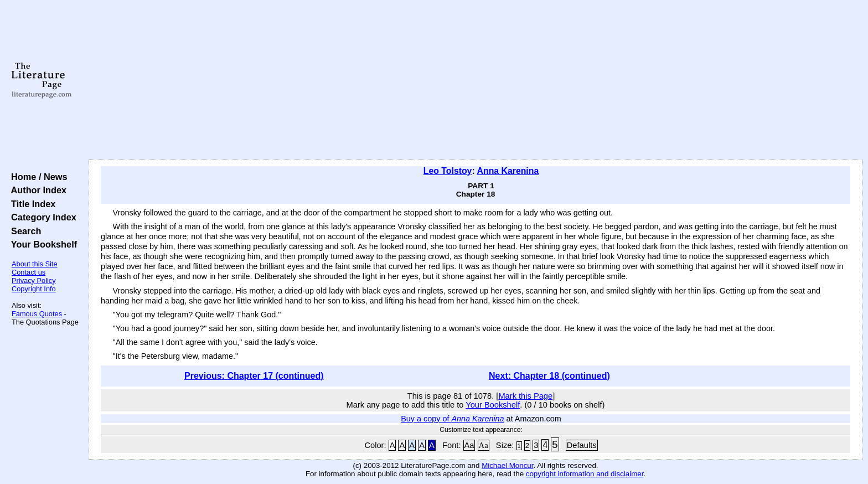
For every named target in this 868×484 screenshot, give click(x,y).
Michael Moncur (507, 465)
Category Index (41, 217)
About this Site (35, 264)
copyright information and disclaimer (585, 474)
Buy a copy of (452, 419)
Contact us (29, 272)
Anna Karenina (508, 171)
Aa (469, 445)
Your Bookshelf (42, 244)
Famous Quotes (37, 314)
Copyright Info (34, 289)
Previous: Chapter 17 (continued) (254, 376)
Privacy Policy (34, 280)
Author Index (36, 190)
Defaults (582, 445)
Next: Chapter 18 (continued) (549, 376)
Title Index (31, 204)
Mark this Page (525, 396)
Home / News (37, 177)
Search (24, 231)
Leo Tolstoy (448, 171)
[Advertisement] (476, 80)
